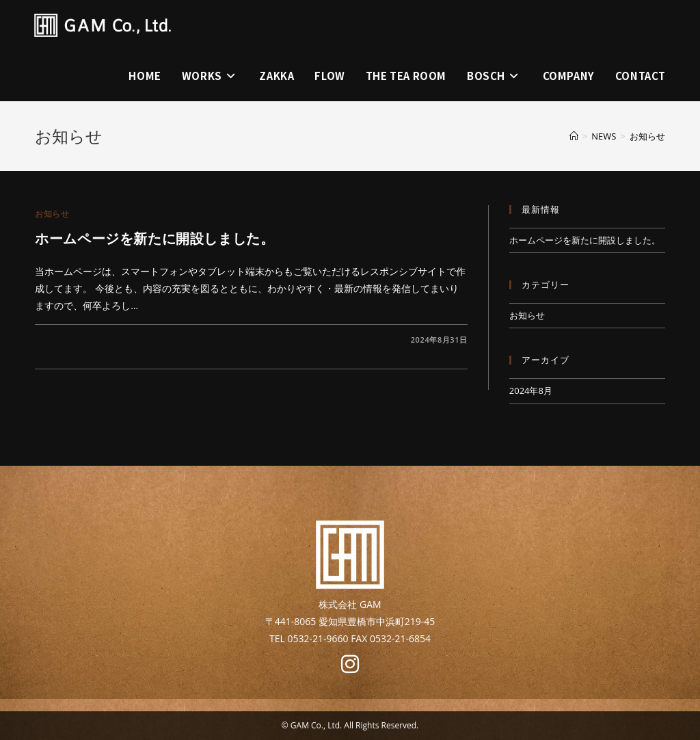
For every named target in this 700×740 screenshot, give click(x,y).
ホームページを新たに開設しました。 (154, 238)
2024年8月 (531, 391)
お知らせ (647, 136)
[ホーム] (574, 136)
